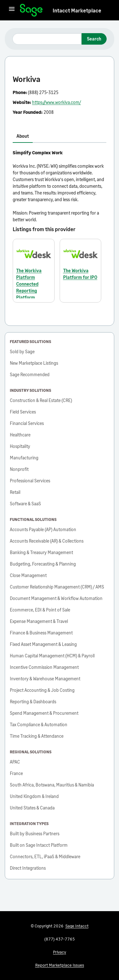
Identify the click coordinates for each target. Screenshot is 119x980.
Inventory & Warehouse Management (45, 679)
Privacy (60, 952)
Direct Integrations (28, 868)
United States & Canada (32, 808)
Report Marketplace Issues (60, 965)
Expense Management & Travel (39, 621)
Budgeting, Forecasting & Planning (43, 564)
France (16, 773)
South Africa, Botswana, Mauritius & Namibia (52, 785)
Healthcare (20, 435)
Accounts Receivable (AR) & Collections (47, 541)
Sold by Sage (22, 351)
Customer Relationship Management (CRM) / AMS (57, 587)
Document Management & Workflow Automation (56, 598)
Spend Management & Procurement (44, 713)
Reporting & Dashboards (33, 702)
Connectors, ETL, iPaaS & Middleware (45, 856)
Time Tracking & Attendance (37, 736)
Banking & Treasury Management (41, 552)
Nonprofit (19, 469)
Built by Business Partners (35, 834)
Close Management (28, 575)
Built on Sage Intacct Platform (39, 845)
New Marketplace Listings (34, 363)
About (23, 136)
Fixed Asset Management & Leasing (43, 644)
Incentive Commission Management (44, 667)
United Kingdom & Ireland (34, 796)
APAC (15, 762)
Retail (15, 492)
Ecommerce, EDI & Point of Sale (40, 610)
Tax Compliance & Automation (39, 724)
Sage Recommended (30, 374)
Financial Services (27, 423)
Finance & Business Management (41, 633)
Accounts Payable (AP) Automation (43, 529)
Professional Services (30, 481)
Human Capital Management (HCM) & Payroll (52, 656)
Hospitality (20, 446)
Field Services (23, 412)
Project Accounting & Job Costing (42, 690)
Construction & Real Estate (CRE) (41, 400)
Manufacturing (24, 458)
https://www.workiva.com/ (56, 102)
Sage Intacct (77, 926)
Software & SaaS (25, 504)
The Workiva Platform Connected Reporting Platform (29, 284)
